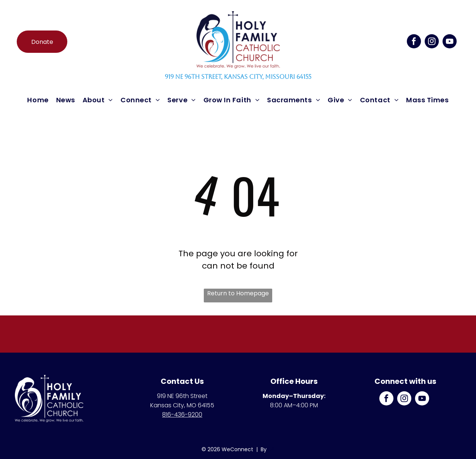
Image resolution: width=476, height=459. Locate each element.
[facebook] (414, 42)
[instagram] (432, 42)
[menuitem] (38, 100)
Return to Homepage (238, 293)
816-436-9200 (182, 415)
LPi (271, 449)
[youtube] (450, 42)
